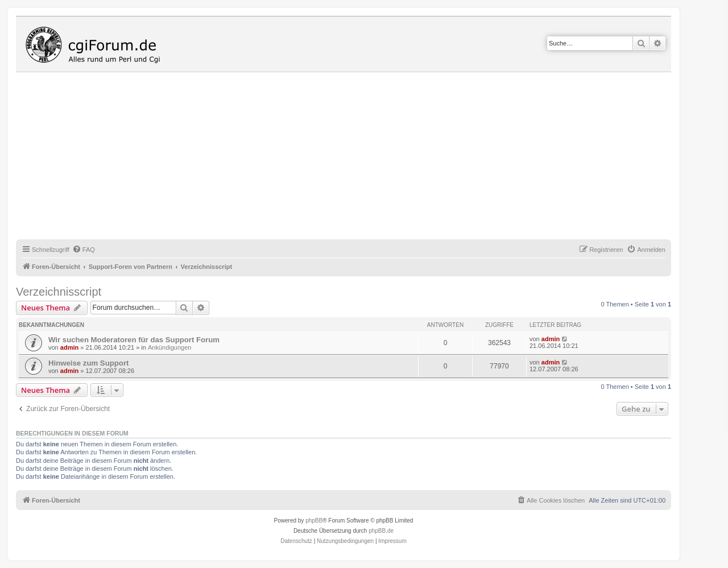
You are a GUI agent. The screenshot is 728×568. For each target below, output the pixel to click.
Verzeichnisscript (59, 292)
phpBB (314, 521)
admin (69, 347)
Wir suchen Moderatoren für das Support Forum (134, 340)
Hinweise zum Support (88, 363)
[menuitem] (84, 250)
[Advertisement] (357, 157)
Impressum (392, 541)
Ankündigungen (169, 347)
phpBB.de (381, 531)
